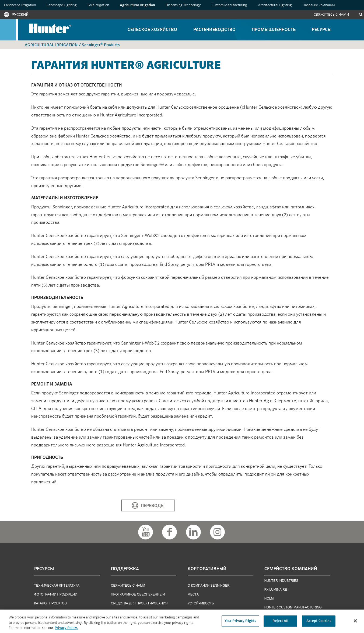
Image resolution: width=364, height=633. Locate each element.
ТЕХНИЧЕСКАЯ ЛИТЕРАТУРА (57, 586)
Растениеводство (214, 30)
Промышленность (274, 30)
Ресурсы (322, 30)
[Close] (355, 623)
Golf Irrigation (98, 5)
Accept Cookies (319, 623)
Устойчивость (201, 603)
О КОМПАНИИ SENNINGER (209, 586)
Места (193, 594)
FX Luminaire (276, 590)
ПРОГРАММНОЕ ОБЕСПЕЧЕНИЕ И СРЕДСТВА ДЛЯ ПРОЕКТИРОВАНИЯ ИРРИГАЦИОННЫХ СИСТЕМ (139, 603)
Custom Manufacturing (229, 5)
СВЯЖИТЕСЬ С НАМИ (128, 586)
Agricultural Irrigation (137, 5)
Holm (269, 598)
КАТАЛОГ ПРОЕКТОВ (50, 603)
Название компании (319, 5)
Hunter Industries (281, 581)
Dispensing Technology (183, 5)
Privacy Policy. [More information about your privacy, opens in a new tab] (66, 630)
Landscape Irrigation (20, 5)
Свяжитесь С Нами (331, 15)
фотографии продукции (56, 594)
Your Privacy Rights (240, 623)
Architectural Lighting (275, 5)
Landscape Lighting (62, 5)
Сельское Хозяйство (152, 30)
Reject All (280, 623)
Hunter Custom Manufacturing (293, 607)
